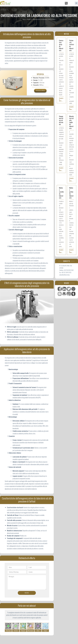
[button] (71, 3)
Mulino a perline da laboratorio (71, 193)
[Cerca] (66, 3)
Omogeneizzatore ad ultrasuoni (61, 120)
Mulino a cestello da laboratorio (61, 193)
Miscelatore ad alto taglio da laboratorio (71, 122)
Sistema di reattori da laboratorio (72, 45)
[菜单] (76, 3)
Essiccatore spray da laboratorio (61, 45)
